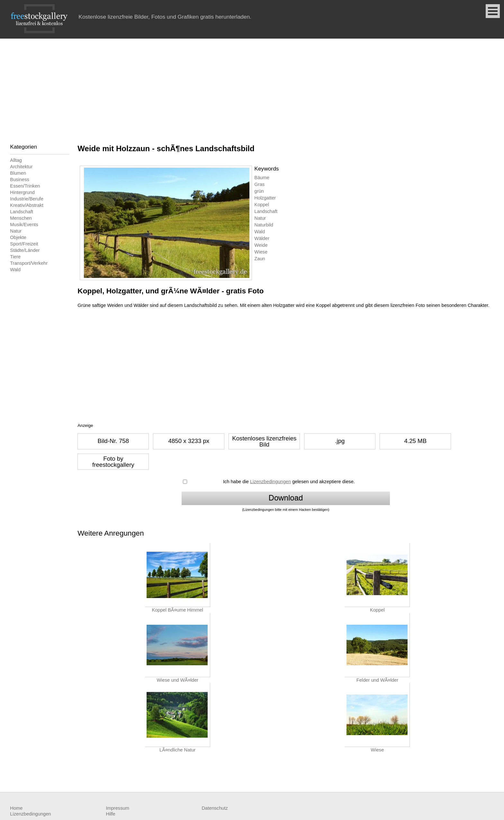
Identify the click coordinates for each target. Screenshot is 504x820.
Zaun (260, 259)
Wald (15, 270)
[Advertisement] (252, 87)
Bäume (262, 178)
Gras (259, 184)
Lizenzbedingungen (270, 482)
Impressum (117, 808)
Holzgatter (265, 198)
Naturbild (264, 225)
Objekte (18, 237)
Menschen (21, 218)
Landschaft (22, 212)
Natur (16, 231)
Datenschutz (215, 808)
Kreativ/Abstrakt (27, 205)
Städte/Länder (25, 250)
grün (259, 191)
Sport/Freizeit (24, 244)
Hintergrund (22, 192)
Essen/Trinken (25, 186)
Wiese (261, 252)
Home (16, 808)
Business (19, 180)
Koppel (262, 205)
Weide (261, 245)
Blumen (18, 173)
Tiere (15, 257)
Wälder (262, 238)
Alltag (16, 160)
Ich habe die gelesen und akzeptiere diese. (289, 482)
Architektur (21, 167)
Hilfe (110, 814)
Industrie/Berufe (27, 199)
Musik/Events (24, 225)
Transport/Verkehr (29, 263)
